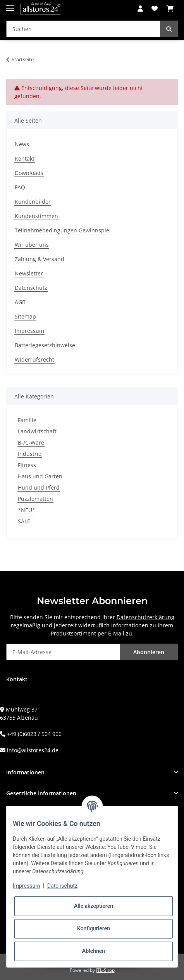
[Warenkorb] (170, 9)
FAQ (20, 187)
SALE (24, 521)
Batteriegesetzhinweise (45, 345)
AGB (20, 302)
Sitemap (25, 316)
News (22, 144)
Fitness (27, 465)
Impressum (29, 331)
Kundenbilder (33, 202)
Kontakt (25, 158)
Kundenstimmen (36, 216)
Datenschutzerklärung (145, 617)
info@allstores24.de (32, 750)
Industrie (30, 454)
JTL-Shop (105, 970)
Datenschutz (31, 288)
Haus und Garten (40, 476)
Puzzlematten (35, 499)
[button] (140, 9)
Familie (27, 420)
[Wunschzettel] (155, 9)
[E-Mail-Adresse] (63, 652)
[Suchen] (83, 29)
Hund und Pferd (39, 487)
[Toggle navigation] (10, 5)
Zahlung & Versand (40, 259)
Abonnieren (149, 652)
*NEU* (27, 510)
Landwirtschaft (37, 431)
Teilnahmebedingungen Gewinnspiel (63, 230)
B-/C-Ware (31, 442)
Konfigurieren (94, 928)
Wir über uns (32, 245)
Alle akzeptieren (94, 906)
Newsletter (29, 273)
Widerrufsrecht (34, 359)
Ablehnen (94, 951)
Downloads (29, 173)
